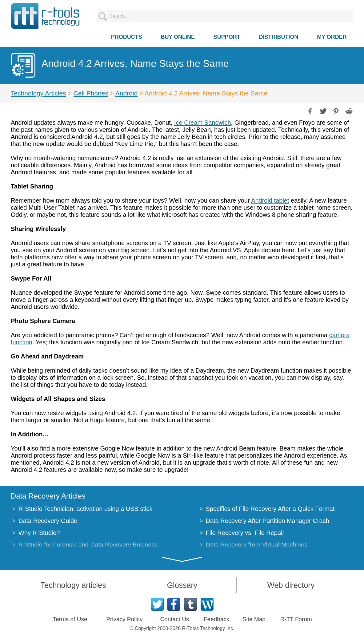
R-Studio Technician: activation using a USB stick (85, 509)
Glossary (182, 585)
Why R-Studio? (39, 533)
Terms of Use (70, 619)
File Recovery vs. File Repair (245, 533)
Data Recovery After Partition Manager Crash (268, 521)
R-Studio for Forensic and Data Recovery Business (88, 545)
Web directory (291, 585)
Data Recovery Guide (48, 521)
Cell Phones (91, 93)
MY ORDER (332, 37)
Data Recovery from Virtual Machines (257, 545)
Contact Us (174, 619)
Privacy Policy (124, 619)
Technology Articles (38, 93)
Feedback (216, 619)
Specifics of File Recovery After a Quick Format (270, 509)
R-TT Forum (296, 619)
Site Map (254, 619)
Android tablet (270, 200)
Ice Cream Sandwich (203, 123)
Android (126, 93)
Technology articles (73, 585)
